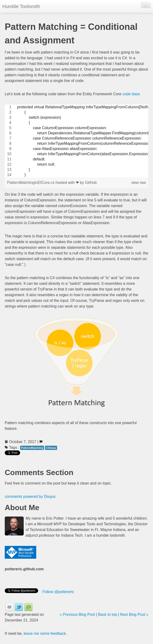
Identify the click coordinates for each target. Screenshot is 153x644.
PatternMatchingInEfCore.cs (31, 183)
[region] (76, 141)
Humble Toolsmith (21, 6)
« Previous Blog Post (77, 615)
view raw (139, 183)
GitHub (91, 183)
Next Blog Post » (134, 615)
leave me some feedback (45, 633)
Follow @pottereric (58, 592)
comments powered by (30, 497)
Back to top (108, 615)
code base (131, 94)
